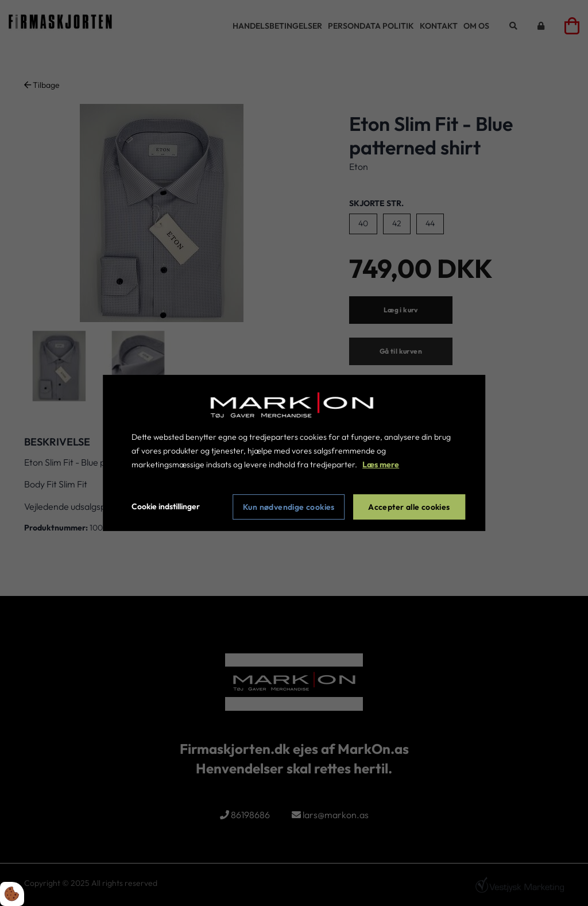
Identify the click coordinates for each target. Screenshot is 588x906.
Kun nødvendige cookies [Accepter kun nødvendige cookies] (289, 507)
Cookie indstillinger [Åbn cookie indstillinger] (166, 506)
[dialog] (294, 453)
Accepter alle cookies (409, 507)
